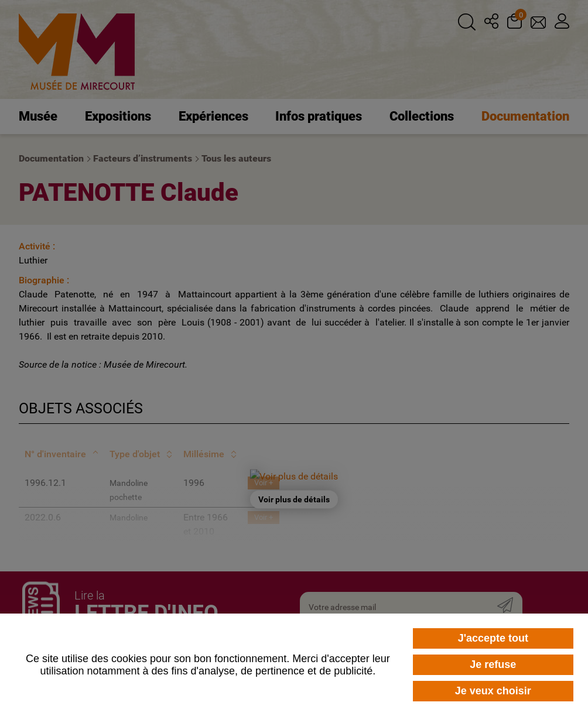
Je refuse (493, 664)
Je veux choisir (493, 691)
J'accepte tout (493, 638)
